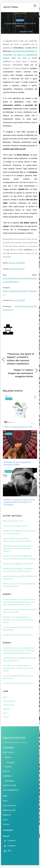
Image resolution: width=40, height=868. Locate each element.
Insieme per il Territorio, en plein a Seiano (18, 635)
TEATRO (8, 767)
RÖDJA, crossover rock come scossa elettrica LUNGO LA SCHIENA (19, 502)
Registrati (6, 709)
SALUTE (6, 771)
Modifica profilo (9, 705)
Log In (5, 713)
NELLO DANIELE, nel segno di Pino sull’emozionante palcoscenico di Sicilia (17, 540)
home (5, 697)
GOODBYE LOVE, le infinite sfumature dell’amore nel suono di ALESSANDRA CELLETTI (17, 549)
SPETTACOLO (8, 752)
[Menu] (35, 6)
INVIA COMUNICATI (11, 790)
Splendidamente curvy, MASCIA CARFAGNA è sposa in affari (20, 577)
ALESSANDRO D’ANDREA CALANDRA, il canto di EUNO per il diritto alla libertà (18, 570)
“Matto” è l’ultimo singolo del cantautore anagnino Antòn (20, 373)
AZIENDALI (7, 776)
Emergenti (11, 763)
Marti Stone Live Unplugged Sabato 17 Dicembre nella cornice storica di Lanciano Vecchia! (18, 620)
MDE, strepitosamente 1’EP (18, 427)
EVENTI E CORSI (9, 785)
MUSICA (20, 20)
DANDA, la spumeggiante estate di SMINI (17, 463)
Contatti (6, 717)
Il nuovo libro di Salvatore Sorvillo (15, 526)
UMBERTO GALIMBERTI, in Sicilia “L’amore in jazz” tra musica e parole (20, 532)
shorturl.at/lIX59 (17, 300)
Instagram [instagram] (9, 846)
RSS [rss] (7, 851)
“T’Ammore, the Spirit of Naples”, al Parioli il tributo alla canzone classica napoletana (20, 359)
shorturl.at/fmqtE (17, 269)
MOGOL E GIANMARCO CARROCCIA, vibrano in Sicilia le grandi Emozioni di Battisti (19, 557)
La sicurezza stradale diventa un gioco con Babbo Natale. (18, 628)
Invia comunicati (9, 701)
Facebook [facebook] (9, 841)
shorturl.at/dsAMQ (17, 263)
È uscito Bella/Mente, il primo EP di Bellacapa (20, 25)
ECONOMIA (9, 781)
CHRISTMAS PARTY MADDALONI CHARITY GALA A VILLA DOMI (20, 611)
